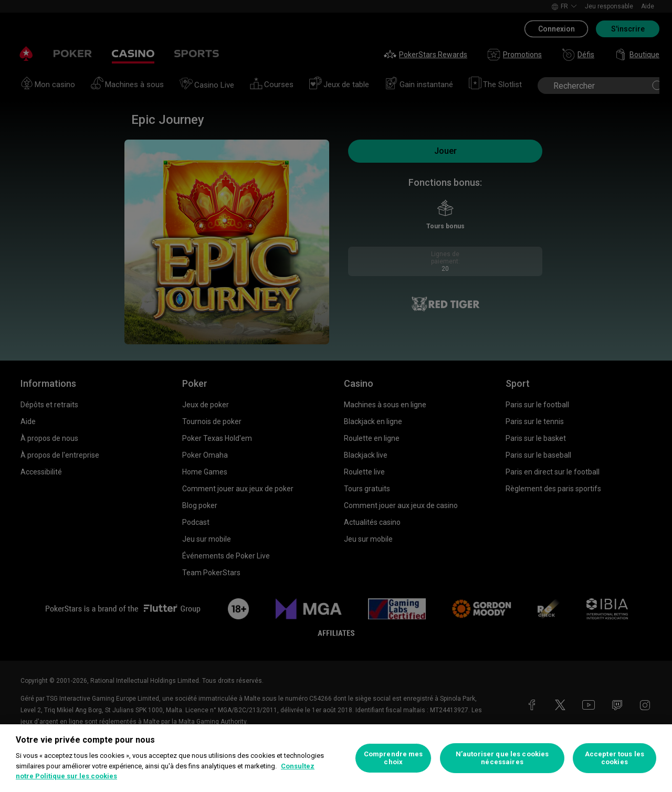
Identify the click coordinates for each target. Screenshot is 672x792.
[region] (336, 758)
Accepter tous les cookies (615, 758)
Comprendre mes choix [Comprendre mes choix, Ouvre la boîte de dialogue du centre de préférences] (393, 758)
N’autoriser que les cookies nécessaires (502, 758)
